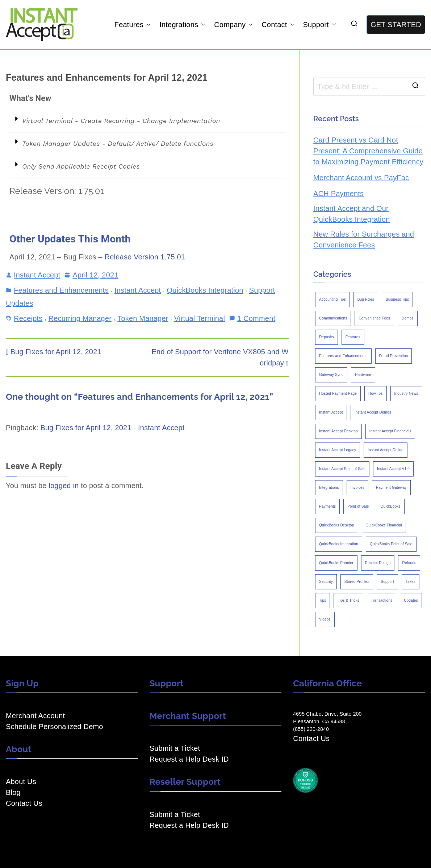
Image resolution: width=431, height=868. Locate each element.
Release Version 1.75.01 (145, 257)
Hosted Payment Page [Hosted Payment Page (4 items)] (338, 393)
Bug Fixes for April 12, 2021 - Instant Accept (112, 428)
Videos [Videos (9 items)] (325, 619)
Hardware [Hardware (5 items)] (363, 375)
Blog (13, 792)
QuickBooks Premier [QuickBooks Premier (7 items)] (336, 563)
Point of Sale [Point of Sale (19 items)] (358, 506)
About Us (21, 782)
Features (133, 25)
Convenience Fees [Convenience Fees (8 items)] (374, 318)
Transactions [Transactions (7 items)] (382, 600)
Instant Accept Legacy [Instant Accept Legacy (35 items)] (338, 450)
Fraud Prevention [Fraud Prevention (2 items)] (394, 356)
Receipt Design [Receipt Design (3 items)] (378, 563)
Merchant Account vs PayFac (361, 178)
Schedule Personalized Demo (55, 727)
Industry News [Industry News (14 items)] (406, 393)
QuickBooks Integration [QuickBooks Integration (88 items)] (339, 544)
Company (233, 25)
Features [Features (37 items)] (353, 337)
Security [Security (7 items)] (326, 582)
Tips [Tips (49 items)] (323, 600)
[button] (147, 25)
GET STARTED (396, 25)
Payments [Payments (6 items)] (327, 506)
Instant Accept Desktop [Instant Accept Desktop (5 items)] (338, 431)
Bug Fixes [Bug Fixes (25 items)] (366, 299)
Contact (278, 25)
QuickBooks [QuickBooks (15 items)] (391, 506)
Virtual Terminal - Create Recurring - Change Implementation (121, 121)
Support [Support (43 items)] (387, 582)
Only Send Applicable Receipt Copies (81, 166)
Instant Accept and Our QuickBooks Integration (352, 214)
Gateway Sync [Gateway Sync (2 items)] (331, 375)
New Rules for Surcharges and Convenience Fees (364, 240)
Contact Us (24, 803)
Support (320, 25)
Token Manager (143, 318)
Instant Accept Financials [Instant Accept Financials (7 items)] (390, 431)
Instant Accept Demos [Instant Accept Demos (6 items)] (373, 412)
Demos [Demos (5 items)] (408, 318)
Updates (20, 303)
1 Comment (256, 318)
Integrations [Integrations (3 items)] (329, 488)
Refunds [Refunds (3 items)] (409, 563)
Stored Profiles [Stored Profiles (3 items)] (357, 582)
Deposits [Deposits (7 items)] (327, 337)
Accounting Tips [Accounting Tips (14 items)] (332, 299)
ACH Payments (338, 194)
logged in (64, 486)
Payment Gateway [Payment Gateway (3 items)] (391, 488)
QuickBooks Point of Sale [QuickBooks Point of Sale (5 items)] (391, 544)
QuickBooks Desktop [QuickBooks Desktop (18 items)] (336, 525)
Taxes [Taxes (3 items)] (411, 582)
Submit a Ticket (175, 748)
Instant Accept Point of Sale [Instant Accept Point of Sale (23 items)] (342, 469)
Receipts (28, 318)
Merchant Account (35, 716)
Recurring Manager (80, 318)
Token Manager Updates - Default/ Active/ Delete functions (118, 143)
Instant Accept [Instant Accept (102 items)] (331, 412)
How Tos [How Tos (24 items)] (376, 393)
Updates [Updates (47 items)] (411, 600)
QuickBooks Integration (205, 290)
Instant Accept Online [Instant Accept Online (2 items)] (386, 450)
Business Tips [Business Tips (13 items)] (397, 299)
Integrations (182, 25)
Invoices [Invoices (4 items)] (357, 488)
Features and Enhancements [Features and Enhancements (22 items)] (343, 356)
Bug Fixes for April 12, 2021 (56, 352)
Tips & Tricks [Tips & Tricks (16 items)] (348, 600)
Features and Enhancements (61, 290)
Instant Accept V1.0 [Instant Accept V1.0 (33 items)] (393, 469)
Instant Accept (37, 275)
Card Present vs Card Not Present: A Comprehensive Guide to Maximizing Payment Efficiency (368, 151)
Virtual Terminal (200, 318)
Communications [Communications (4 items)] (333, 318)
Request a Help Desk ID (189, 759)
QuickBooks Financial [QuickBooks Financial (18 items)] (384, 525)
